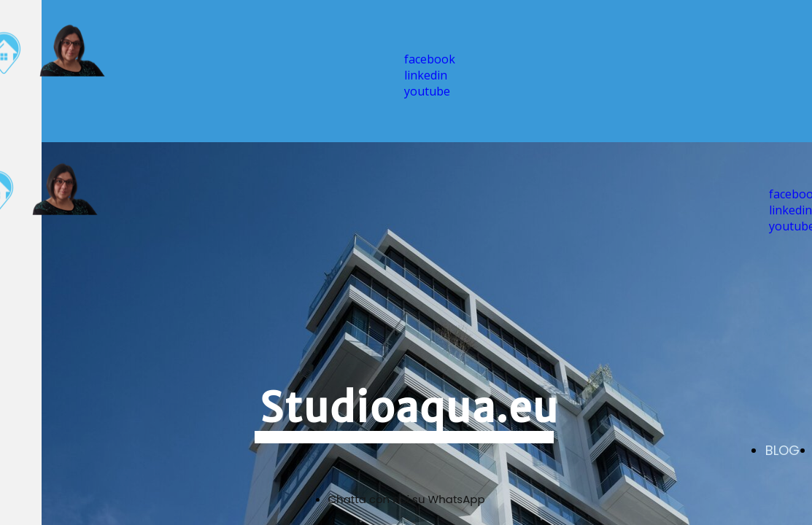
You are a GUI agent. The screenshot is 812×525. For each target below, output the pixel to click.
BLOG (782, 450)
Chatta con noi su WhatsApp (407, 499)
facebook (430, 59)
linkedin (426, 75)
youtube (427, 91)
